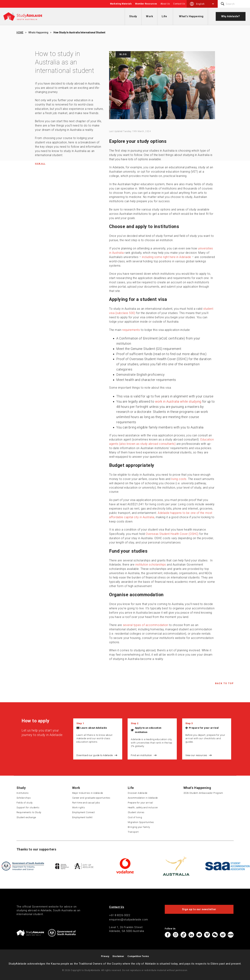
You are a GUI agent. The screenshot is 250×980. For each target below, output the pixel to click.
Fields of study (25, 803)
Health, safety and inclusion (143, 807)
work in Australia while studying (178, 401)
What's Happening (191, 16)
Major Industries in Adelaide (88, 793)
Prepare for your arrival (204, 728)
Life (164, 16)
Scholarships (24, 798)
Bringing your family (139, 827)
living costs (179, 479)
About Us (165, 4)
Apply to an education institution (148, 730)
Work (149, 16)
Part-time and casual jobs (86, 803)
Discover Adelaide (138, 793)
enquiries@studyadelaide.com (129, 920)
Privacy (105, 956)
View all (40, 164)
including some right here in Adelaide (167, 257)
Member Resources (146, 4)
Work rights (79, 807)
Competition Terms (138, 956)
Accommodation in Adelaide (143, 798)
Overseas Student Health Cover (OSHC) (172, 534)
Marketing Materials (121, 4)
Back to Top (224, 683)
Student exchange (26, 817)
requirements (131, 330)
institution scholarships (151, 565)
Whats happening (38, 32)
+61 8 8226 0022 (120, 915)
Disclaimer (118, 956)
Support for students (28, 807)
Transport (133, 832)
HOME (20, 32)
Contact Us (179, 4)
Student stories (136, 812)
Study (133, 16)
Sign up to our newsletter (199, 909)
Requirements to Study (29, 812)
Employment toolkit (82, 817)
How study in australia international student (79, 32)
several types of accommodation (146, 625)
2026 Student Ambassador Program (203, 793)
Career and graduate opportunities (91, 798)
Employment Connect (84, 812)
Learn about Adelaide (94, 728)
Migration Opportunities (141, 822)
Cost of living (135, 817)
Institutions (23, 793)
